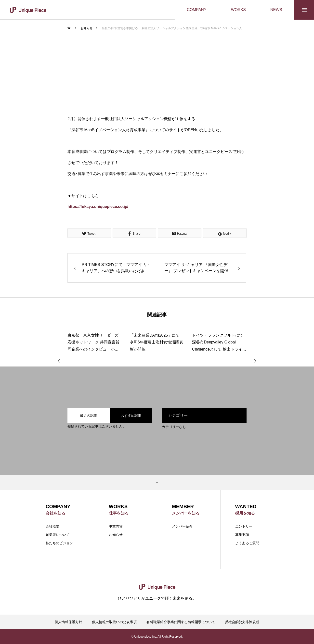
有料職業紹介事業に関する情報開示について (181, 622)
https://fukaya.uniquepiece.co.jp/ (98, 207)
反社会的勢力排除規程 (242, 622)
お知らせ (116, 535)
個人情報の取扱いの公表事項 (114, 622)
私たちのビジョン (59, 543)
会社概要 (52, 526)
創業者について (58, 535)
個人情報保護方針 (68, 622)
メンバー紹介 (182, 526)
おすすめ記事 (131, 416)
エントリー (244, 526)
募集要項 (242, 535)
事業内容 (116, 526)
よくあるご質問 (247, 543)
